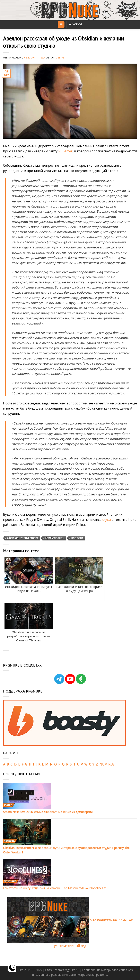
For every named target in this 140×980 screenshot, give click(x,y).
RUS (111, 764)
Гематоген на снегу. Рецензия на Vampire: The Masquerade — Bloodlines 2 (54, 888)
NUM (103, 764)
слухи (107, 520)
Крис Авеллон (54, 538)
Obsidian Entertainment (23, 538)
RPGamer (65, 151)
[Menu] (61, 25)
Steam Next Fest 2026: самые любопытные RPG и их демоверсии (48, 812)
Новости (77, 538)
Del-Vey (61, 58)
